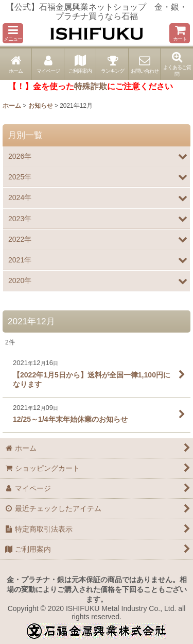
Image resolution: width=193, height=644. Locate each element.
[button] (13, 33)
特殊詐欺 (91, 86)
